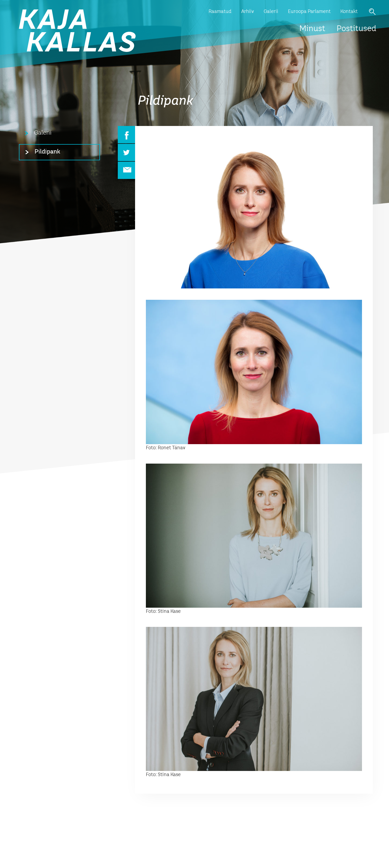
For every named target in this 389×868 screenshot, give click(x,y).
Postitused (356, 29)
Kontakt (349, 12)
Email (126, 170)
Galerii (271, 12)
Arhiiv (248, 12)
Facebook (126, 135)
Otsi (372, 12)
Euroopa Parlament (309, 12)
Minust (312, 29)
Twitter (126, 152)
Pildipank (47, 152)
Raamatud (220, 12)
